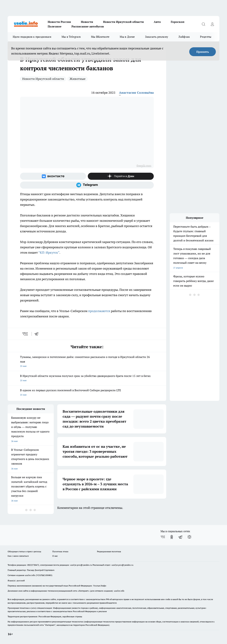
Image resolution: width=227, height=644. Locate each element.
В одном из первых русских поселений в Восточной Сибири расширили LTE (87, 393)
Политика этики (60, 551)
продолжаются (99, 311)
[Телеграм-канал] (87, 185)
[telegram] (38, 334)
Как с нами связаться (18, 556)
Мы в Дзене (127, 37)
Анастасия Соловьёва (136, 93)
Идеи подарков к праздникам (32, 37)
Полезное (55, 26)
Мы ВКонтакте (100, 37)
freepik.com (144, 165)
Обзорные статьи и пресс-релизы (24, 551)
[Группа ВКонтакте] (53, 176)
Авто (157, 22)
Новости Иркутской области (123, 22)
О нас (55, 556)
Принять (203, 52)
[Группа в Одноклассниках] (172, 537)
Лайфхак (184, 37)
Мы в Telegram (71, 37)
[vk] (25, 334)
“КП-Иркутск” (49, 252)
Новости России (59, 22)
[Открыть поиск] (203, 24)
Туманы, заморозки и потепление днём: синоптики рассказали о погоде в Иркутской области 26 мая (87, 362)
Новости (87, 22)
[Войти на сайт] (212, 24)
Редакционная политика (109, 551)
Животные (77, 79)
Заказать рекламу (157, 37)
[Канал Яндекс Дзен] (121, 176)
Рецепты (206, 37)
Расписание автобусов (88, 26)
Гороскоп (178, 22)
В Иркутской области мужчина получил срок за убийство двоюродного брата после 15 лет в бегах (87, 378)
